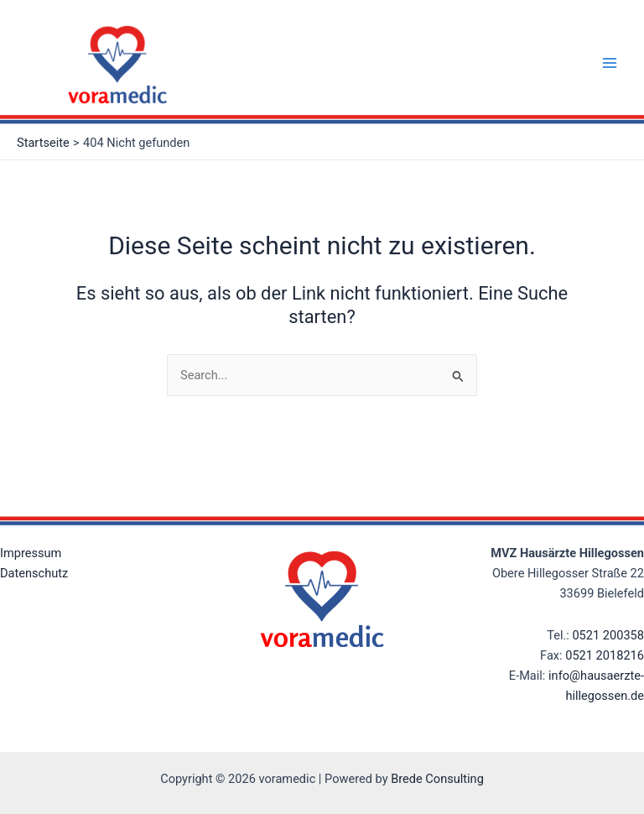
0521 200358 (608, 635)
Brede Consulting (437, 779)
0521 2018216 (605, 655)
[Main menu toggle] (610, 63)
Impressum (31, 553)
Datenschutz (34, 573)
